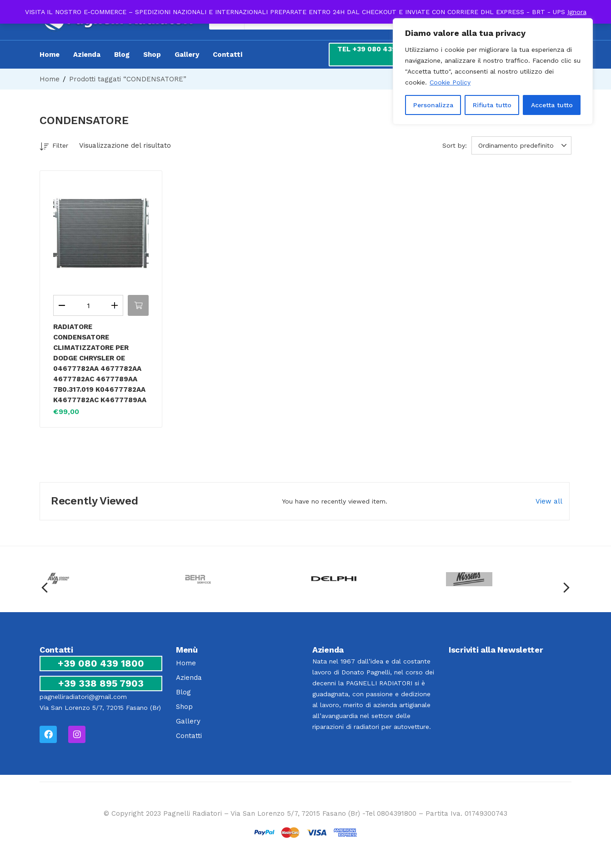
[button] (523, 145)
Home (50, 55)
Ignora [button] (577, 12)
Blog (122, 55)
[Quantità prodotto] (88, 305)
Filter (54, 147)
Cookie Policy (450, 82)
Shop (152, 55)
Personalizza (433, 105)
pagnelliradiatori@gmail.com (83, 697)
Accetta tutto (552, 105)
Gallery (187, 55)
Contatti (228, 55)
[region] (493, 71)
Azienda (87, 55)
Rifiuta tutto (492, 105)
